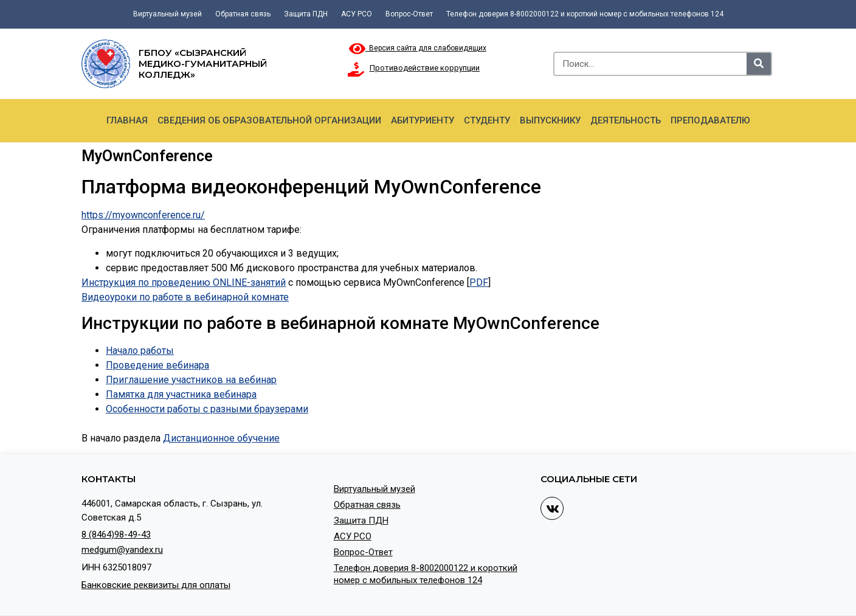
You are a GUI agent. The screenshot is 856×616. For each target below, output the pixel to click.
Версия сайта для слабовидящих (418, 48)
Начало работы (140, 351)
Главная (127, 120)
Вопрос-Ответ (409, 14)
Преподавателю (710, 120)
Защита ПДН (306, 14)
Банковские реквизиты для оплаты (156, 585)
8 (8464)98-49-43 (116, 535)
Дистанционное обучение (221, 438)
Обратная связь (243, 14)
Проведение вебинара (157, 365)
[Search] (759, 64)
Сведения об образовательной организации (269, 120)
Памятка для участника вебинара (181, 394)
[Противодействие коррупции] (356, 69)
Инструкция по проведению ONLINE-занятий (184, 282)
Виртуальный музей (167, 14)
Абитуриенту (423, 120)
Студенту (487, 120)
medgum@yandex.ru (122, 550)
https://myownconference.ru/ (143, 215)
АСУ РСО (357, 14)
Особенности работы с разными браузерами (207, 409)
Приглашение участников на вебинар (191, 380)
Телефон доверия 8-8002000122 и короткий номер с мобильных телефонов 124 (585, 14)
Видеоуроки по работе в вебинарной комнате (185, 297)
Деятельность (626, 120)
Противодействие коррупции (425, 68)
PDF (479, 282)
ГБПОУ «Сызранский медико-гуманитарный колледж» (203, 64)
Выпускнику (550, 120)
